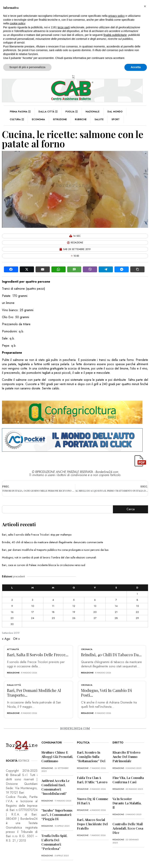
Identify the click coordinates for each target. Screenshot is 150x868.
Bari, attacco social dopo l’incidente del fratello (92, 824)
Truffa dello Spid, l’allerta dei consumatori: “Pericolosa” (54, 842)
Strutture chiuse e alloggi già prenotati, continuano (57, 757)
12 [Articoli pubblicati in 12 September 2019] (74, 606)
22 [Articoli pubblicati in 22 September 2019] (137, 612)
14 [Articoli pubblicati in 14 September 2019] (116, 606)
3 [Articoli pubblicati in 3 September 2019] (33, 600)
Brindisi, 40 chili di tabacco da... (111, 655)
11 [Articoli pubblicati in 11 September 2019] (53, 606)
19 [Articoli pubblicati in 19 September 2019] (74, 612)
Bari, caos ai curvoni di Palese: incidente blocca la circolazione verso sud (44, 565)
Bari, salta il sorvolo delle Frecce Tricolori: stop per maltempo (37, 535)
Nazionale (92, 112)
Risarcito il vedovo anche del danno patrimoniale (126, 757)
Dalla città (48, 112)
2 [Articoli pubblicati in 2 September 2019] (12, 600)
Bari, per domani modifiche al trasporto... (34, 693)
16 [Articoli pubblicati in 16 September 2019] (12, 612)
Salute (99, 119)
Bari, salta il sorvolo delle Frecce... (38, 655)
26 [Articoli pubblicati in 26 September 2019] (74, 618)
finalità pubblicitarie (115, 35)
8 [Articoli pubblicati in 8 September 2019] (137, 600)
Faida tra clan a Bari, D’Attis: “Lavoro (92, 780)
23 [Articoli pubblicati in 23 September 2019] (12, 618)
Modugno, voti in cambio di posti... (106, 693)
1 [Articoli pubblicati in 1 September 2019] (137, 594)
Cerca (131, 509)
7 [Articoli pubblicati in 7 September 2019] (116, 600)
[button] (145, 6)
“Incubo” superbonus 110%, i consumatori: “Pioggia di (57, 815)
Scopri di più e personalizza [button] (27, 67)
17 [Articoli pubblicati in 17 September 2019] (33, 612)
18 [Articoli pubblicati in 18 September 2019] (53, 612)
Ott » (16, 639)
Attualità (13, 649)
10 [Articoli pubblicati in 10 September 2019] (33, 606)
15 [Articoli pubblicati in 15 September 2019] (137, 606)
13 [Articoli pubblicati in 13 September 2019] (95, 606)
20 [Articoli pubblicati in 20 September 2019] (95, 612)
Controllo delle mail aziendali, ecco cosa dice (128, 828)
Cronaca (87, 649)
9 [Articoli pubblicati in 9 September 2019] (12, 606)
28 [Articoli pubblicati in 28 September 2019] (116, 618)
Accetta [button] (136, 67)
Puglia (71, 112)
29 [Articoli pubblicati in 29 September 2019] (137, 618)
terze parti (64, 27)
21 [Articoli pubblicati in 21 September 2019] (116, 612)
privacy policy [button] (117, 16)
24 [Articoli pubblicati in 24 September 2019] (33, 618)
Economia (38, 119)
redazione (13, 673)
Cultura (17, 119)
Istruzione (60, 119)
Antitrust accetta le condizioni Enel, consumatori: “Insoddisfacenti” (55, 787)
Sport (116, 119)
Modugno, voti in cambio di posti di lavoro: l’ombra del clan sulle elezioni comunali (49, 557)
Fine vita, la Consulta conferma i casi (128, 780)
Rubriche (81, 119)
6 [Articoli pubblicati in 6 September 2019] (95, 600)
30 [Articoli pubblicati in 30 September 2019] (12, 624)
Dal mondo (115, 112)
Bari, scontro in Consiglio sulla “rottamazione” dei (91, 757)
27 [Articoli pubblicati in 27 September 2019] (95, 618)
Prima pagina (20, 112)
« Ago (6, 639)
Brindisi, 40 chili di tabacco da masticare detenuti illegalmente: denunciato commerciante (52, 542)
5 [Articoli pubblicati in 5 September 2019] (74, 600)
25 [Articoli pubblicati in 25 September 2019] (53, 618)
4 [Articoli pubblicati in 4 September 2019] (53, 600)
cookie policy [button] (17, 23)
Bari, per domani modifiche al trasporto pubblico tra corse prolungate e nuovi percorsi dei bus (55, 550)
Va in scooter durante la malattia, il (127, 803)
